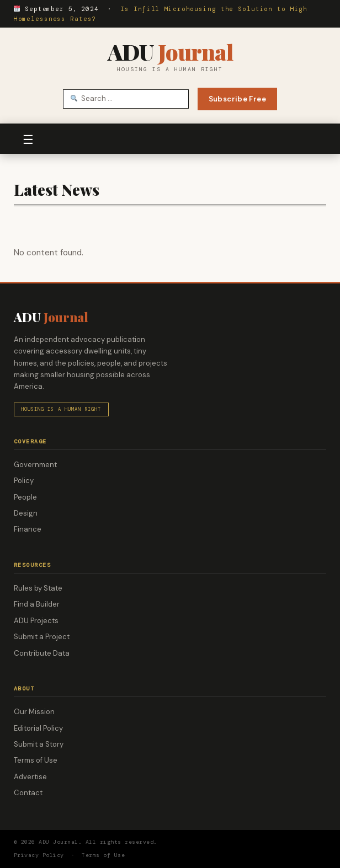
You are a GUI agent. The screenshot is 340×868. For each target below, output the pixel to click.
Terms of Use (36, 760)
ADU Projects (36, 621)
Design (26, 513)
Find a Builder (37, 604)
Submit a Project (42, 637)
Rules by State (38, 588)
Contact (28, 793)
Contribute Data (42, 653)
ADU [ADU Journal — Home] (170, 52)
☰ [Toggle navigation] (28, 140)
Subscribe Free (237, 99)
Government (35, 465)
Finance (28, 529)
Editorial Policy (38, 728)
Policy (24, 481)
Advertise (30, 777)
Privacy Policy (39, 855)
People (25, 497)
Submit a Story (39, 744)
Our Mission (34, 712)
